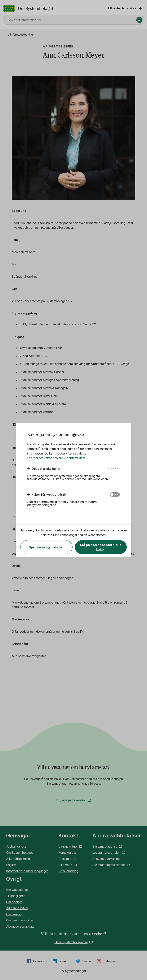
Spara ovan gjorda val (46, 547)
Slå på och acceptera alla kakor (101, 547)
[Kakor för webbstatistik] (47, 494)
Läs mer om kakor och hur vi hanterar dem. (56, 458)
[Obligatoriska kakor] (44, 469)
